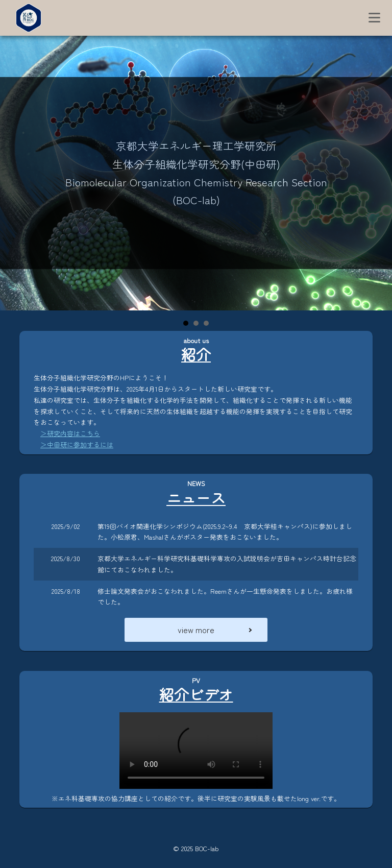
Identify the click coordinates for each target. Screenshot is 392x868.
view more (196, 630)
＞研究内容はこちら (70, 433)
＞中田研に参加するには (77, 444)
